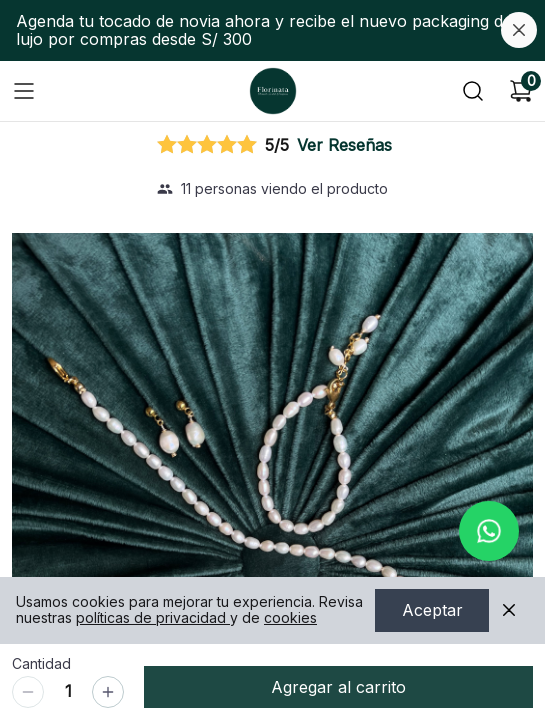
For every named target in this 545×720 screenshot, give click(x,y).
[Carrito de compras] (521, 91)
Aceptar (432, 611)
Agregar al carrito (338, 687)
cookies (290, 618)
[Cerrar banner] (519, 30)
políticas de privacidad (153, 618)
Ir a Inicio (269, 85)
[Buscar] (473, 91)
